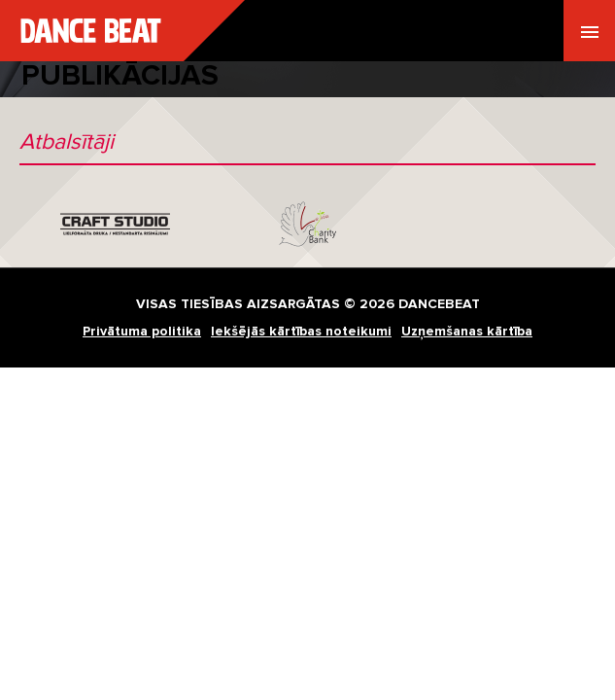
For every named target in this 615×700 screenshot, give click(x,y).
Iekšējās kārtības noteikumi (301, 331)
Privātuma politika (142, 331)
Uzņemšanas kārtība (467, 331)
